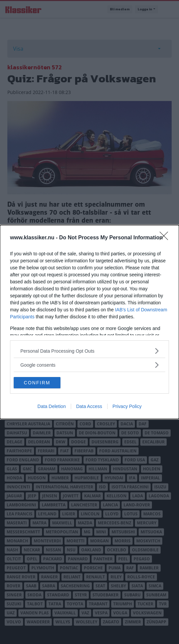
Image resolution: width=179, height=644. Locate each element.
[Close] (166, 238)
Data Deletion (52, 406)
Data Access (89, 406)
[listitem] (89, 351)
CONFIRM (37, 383)
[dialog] (89, 322)
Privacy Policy (127, 406)
